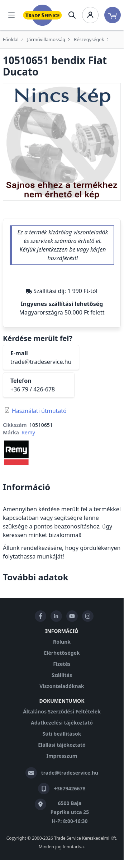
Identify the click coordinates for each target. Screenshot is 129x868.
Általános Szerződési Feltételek (62, 711)
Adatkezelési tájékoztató (62, 723)
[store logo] (42, 15)
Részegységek (89, 39)
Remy (28, 432)
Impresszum (62, 756)
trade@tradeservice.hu (41, 362)
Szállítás (62, 675)
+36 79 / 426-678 (33, 389)
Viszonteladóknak (62, 686)
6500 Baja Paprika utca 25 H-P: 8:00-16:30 (70, 812)
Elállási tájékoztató (62, 745)
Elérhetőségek (62, 653)
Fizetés (62, 664)
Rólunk (62, 642)
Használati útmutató (39, 411)
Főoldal (11, 39)
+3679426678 (70, 788)
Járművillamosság (46, 39)
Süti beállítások (62, 734)
